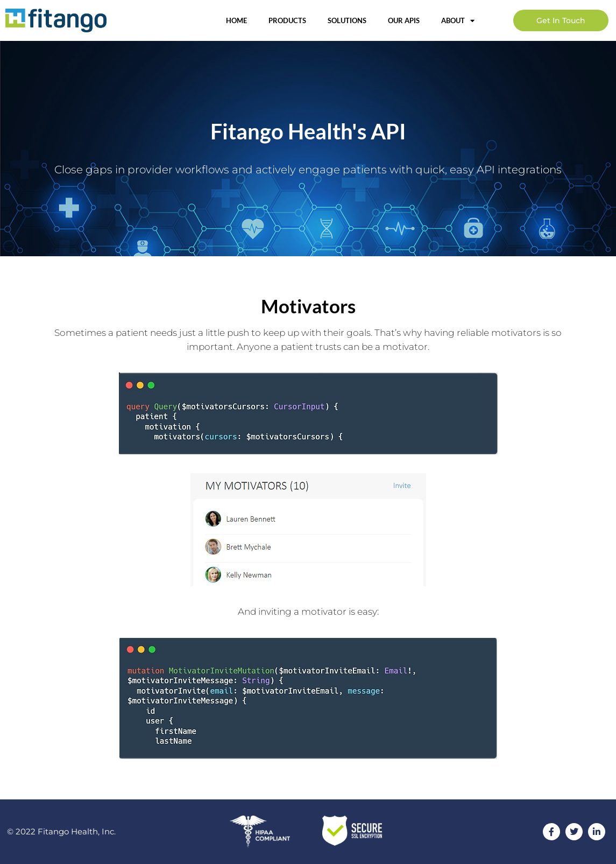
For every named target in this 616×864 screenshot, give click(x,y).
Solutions (347, 20)
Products (287, 20)
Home (236, 20)
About (458, 21)
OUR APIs (404, 20)
